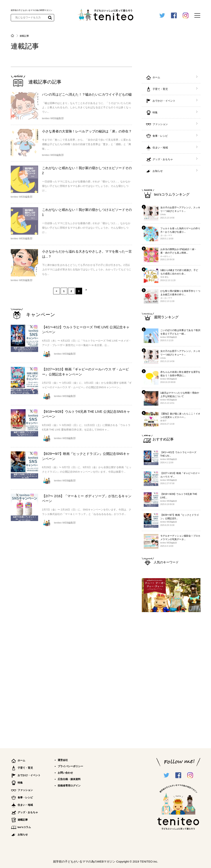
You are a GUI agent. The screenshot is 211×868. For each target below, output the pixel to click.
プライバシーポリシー (70, 766)
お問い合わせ (65, 773)
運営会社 (63, 760)
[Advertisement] (171, 678)
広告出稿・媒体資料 (69, 779)
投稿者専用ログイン (69, 786)
